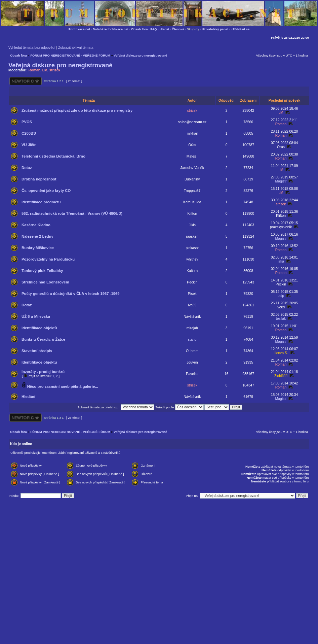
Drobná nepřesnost (39, 179)
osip (281, 296)
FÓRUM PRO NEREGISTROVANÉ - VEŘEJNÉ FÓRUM (70, 55)
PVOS (27, 122)
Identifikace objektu (39, 362)
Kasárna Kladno (36, 225)
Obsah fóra (140, 29)
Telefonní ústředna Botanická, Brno (53, 156)
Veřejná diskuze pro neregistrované (140, 55)
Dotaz (27, 168)
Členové (178, 29)
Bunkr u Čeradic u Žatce (43, 339)
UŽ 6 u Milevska (36, 316)
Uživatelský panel (215, 29)
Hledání (28, 397)
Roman (34, 70)
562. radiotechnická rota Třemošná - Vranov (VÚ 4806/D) (72, 213)
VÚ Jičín (29, 145)
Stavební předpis (37, 351)
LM (45, 70)
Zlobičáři (281, 376)
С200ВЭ (29, 133)
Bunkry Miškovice (38, 248)
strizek (55, 70)
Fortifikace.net (79, 29)
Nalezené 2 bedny (37, 236)
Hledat (165, 29)
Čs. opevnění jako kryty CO (46, 191)
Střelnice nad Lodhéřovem (45, 282)
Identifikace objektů (39, 328)
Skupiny (193, 29)
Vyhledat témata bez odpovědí (32, 48)
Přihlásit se (241, 29)
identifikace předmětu (41, 202)
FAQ (153, 29)
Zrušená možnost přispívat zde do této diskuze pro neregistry (77, 110)
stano (192, 340)
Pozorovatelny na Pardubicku (48, 259)
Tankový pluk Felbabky (42, 271)
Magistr (281, 181)
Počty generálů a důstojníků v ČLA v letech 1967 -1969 (71, 294)
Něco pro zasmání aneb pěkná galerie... (63, 386)
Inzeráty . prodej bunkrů (43, 372)
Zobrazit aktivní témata (76, 48)
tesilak (281, 319)
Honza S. (281, 353)
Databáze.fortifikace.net (111, 29)
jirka (281, 261)
